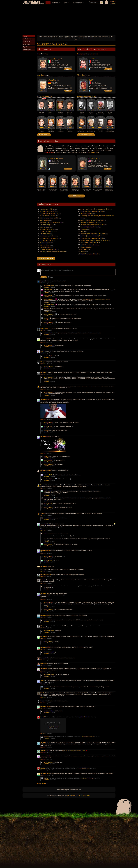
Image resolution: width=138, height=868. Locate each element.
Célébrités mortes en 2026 (48, 211)
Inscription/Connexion (84, 717)
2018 (97, 61)
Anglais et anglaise (86, 214)
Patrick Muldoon (94, 158)
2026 (56, 61)
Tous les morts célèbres (47, 209)
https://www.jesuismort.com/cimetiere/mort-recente (97, 299)
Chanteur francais (45, 243)
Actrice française (45, 234)
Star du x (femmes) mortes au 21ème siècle (53, 252)
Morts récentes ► (44, 135)
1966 (53, 61)
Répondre (43, 283)
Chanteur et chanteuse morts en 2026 (92, 211)
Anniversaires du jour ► (86, 135)
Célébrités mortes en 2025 (48, 216)
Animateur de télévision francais (90, 222)
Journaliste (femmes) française (90, 227)
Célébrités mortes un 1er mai (89, 245)
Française (94, 84)
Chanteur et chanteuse (47, 232)
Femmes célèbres (45, 247)
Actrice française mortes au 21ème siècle (93, 234)
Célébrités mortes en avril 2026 (49, 214)
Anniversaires (77, 3)
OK (76, 40)
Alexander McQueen (55, 158)
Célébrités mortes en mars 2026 (49, 238)
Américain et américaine (47, 236)
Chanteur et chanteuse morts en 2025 (92, 238)
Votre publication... (42, 784)
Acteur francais (44, 220)
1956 (93, 61)
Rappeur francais (86, 247)
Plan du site (81, 795)
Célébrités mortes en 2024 (48, 229)
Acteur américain (45, 245)
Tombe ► (68, 69)
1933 (93, 82)
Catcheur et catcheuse (46, 240)
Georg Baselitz (54, 80)
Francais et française (46, 225)
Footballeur (84, 249)
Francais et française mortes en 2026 (51, 223)
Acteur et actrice (45, 227)
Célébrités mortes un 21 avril (89, 254)
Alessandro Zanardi (55, 59)
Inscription (113, 2)
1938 (53, 82)
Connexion (113, 4)
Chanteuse (84, 229)
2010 (56, 160)
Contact (88, 795)
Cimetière (55, 3)
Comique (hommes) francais (48, 250)
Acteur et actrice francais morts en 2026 (92, 220)
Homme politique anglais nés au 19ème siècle (94, 240)
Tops (66, 3)
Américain (94, 162)
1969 (53, 160)
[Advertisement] (69, 20)
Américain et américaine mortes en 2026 (93, 225)
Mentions (74, 795)
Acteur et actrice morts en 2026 (49, 218)
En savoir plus (91, 38)
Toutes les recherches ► (46, 258)
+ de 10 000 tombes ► (76, 196)
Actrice (83, 231)
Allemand (54, 84)
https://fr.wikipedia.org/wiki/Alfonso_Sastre (74, 751)
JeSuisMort (31, 3)
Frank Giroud (93, 59)
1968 (92, 160)
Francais (94, 62)
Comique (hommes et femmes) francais (92, 236)
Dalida (91, 80)
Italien (53, 62)
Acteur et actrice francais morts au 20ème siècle (95, 209)
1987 (97, 82)
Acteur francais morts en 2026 (89, 243)
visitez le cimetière (92, 152)
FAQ (69, 795)
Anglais (53, 162)
